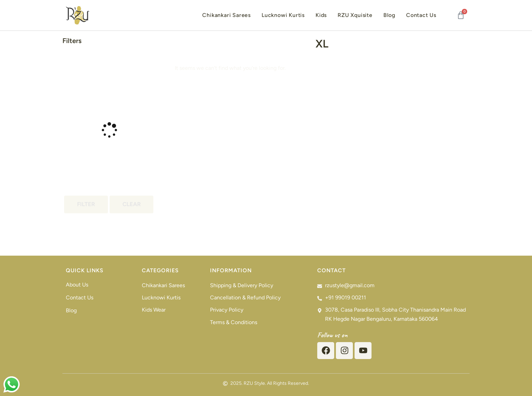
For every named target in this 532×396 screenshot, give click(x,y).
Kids (321, 15)
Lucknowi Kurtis (283, 15)
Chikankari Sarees (226, 15)
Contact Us (421, 15)
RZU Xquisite (355, 15)
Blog (389, 15)
